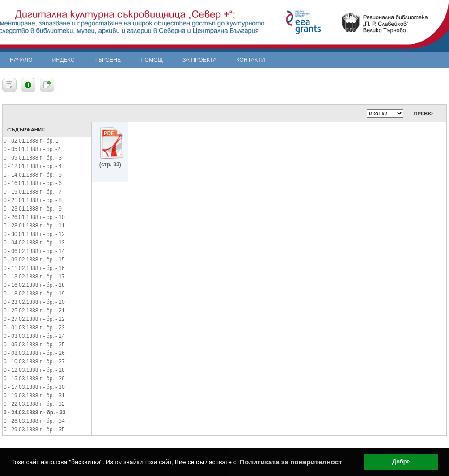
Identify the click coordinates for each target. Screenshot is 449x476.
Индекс (64, 60)
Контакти (250, 60)
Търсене (108, 60)
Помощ (152, 60)
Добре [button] (401, 462)
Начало (21, 60)
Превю (423, 114)
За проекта (199, 60)
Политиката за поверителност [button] (291, 462)
